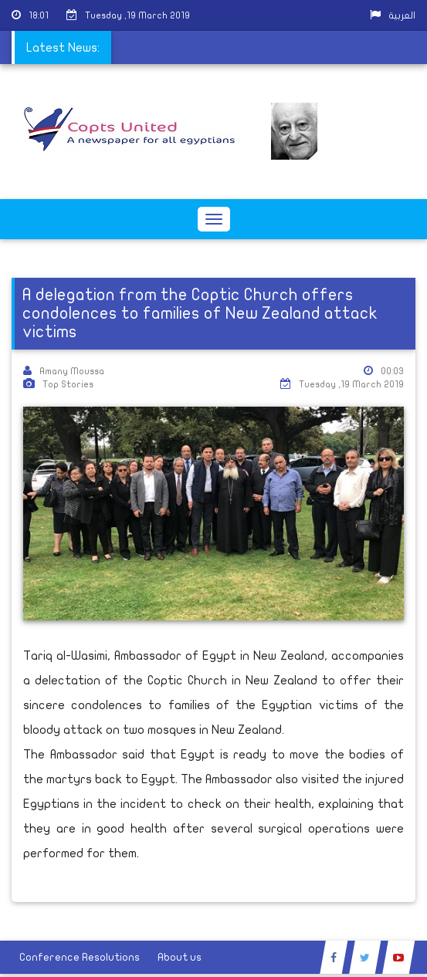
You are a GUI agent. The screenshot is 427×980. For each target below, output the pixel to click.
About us (180, 957)
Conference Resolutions (80, 957)
